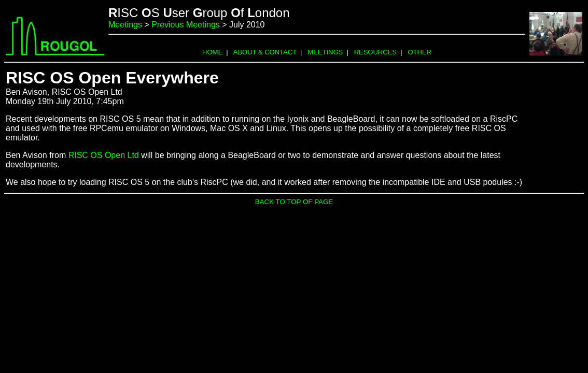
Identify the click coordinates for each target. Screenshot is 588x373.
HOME (212, 52)
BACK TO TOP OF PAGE (294, 202)
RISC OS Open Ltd (104, 155)
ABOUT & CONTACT (265, 52)
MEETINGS (325, 52)
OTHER (419, 52)
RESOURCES (375, 52)
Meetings (125, 25)
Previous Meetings (186, 25)
